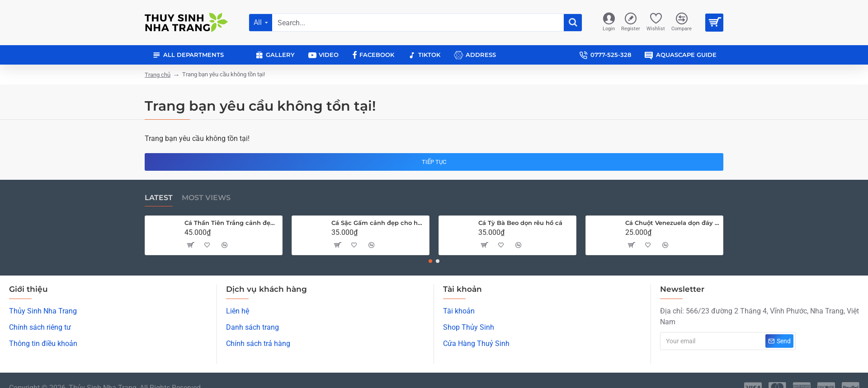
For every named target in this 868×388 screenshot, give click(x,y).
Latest (159, 198)
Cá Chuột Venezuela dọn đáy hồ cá (672, 223)
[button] (430, 261)
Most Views (206, 198)
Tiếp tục (434, 162)
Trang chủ (158, 75)
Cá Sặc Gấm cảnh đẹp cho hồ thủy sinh (379, 223)
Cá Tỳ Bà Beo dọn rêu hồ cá (520, 223)
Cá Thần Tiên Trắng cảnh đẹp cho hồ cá (232, 223)
